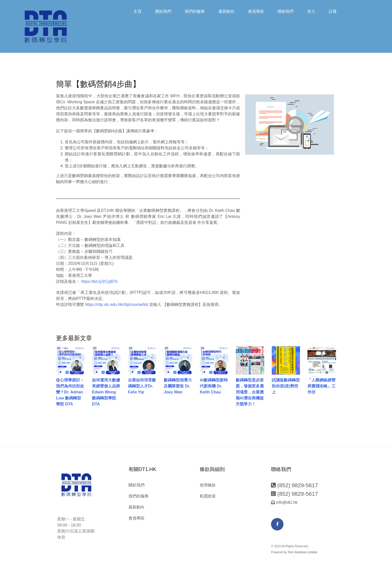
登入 (311, 11)
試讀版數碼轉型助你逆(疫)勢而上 (286, 386)
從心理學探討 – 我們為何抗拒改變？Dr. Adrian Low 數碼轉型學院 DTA (70, 392)
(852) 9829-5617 (294, 486)
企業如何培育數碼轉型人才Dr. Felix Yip (142, 386)
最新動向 (226, 11)
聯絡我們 (285, 11)
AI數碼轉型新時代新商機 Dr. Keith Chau (214, 386)
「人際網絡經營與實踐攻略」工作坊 (321, 386)
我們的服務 (195, 11)
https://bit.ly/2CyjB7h (99, 282)
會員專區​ (256, 11)
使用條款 (208, 485)
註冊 (333, 11)
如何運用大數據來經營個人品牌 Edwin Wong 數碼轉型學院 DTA (106, 392)
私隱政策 (208, 496)
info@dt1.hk (286, 502)
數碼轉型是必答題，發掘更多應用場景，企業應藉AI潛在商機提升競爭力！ (250, 392)
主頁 (137, 11)
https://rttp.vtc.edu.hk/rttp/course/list (117, 305)
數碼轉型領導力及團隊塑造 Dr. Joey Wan (178, 386)
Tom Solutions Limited (302, 552)
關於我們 (163, 11)
